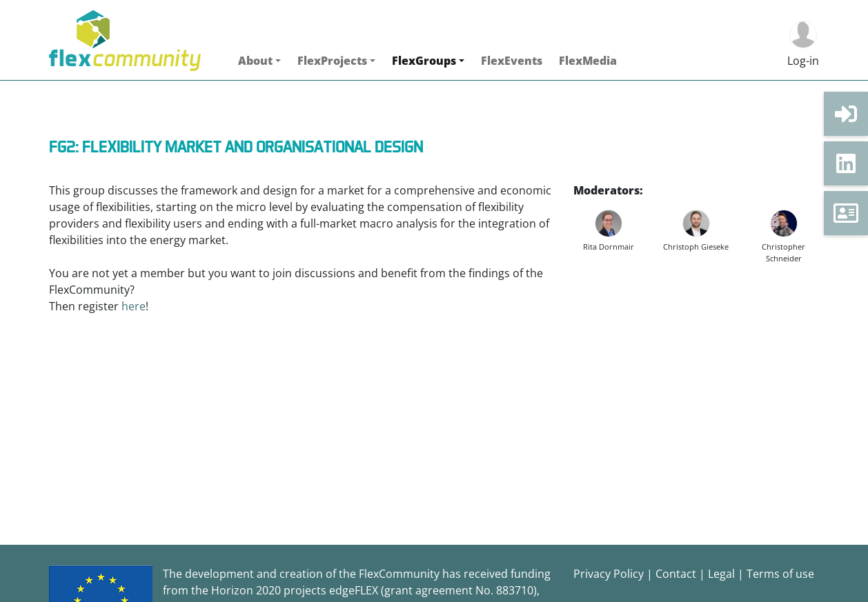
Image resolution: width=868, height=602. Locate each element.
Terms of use (780, 574)
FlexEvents (512, 61)
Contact (676, 574)
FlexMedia (588, 61)
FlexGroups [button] (424, 61)
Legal (721, 574)
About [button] (255, 61)
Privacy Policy (609, 574)
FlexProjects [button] (332, 61)
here (134, 306)
